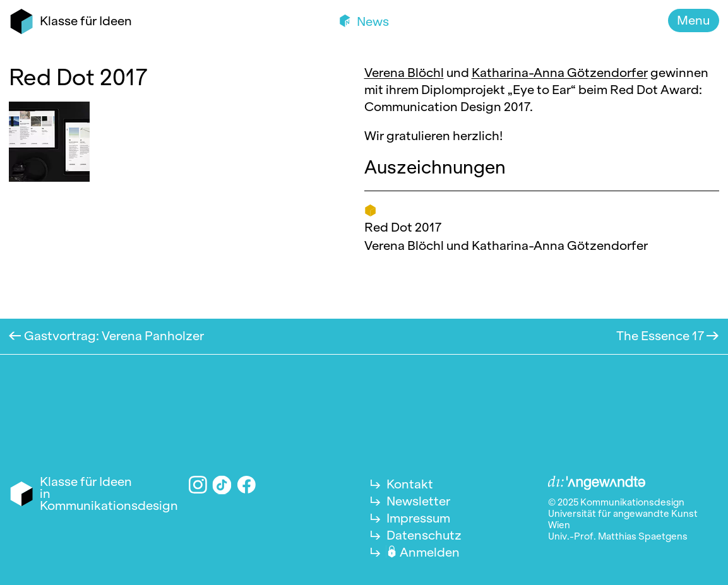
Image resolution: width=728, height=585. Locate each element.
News (372, 21)
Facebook (247, 485)
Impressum (418, 518)
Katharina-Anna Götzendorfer (560, 73)
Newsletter (418, 501)
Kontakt (410, 484)
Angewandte (597, 483)
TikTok (222, 485)
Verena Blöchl (404, 73)
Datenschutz (424, 535)
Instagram (198, 485)
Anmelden (430, 552)
